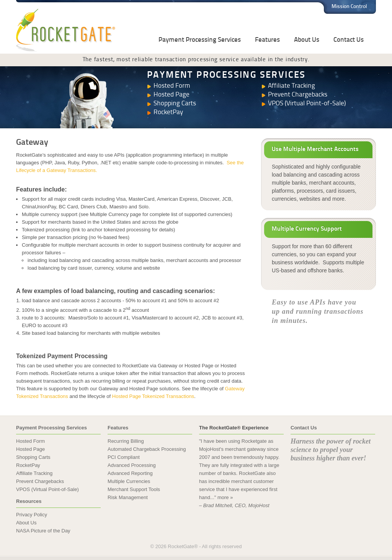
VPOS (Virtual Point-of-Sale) (307, 104)
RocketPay (168, 112)
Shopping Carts (175, 104)
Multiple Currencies (129, 481)
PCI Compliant (124, 457)
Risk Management (128, 497)
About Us (307, 40)
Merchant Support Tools (134, 489)
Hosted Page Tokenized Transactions (153, 396)
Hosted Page (171, 95)
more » (225, 497)
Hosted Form (172, 86)
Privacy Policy (32, 515)
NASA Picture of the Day (43, 531)
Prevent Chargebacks (298, 95)
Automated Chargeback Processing (147, 449)
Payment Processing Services (200, 40)
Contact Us (349, 40)
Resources (29, 501)
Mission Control (349, 7)
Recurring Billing (126, 441)
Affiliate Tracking (292, 86)
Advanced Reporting (130, 473)
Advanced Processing (132, 465)
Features (267, 40)
